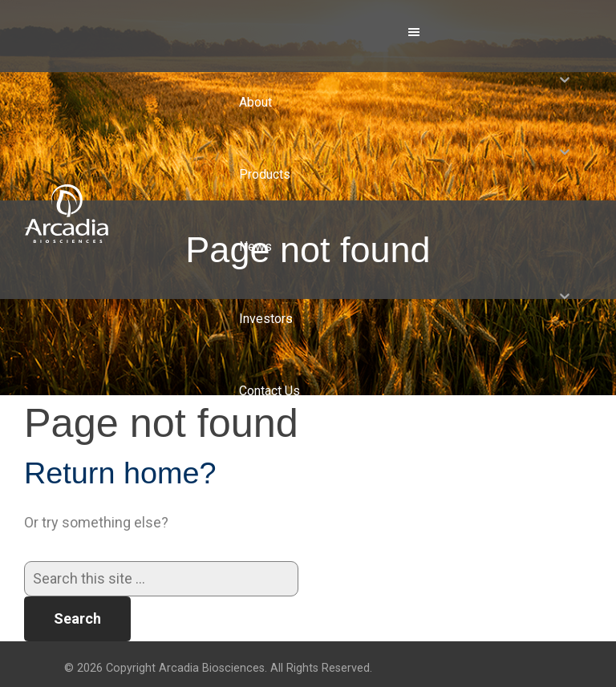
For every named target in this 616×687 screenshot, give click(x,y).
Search (77, 618)
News (255, 247)
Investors (266, 319)
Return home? (120, 473)
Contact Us (269, 391)
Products (265, 174)
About (255, 102)
